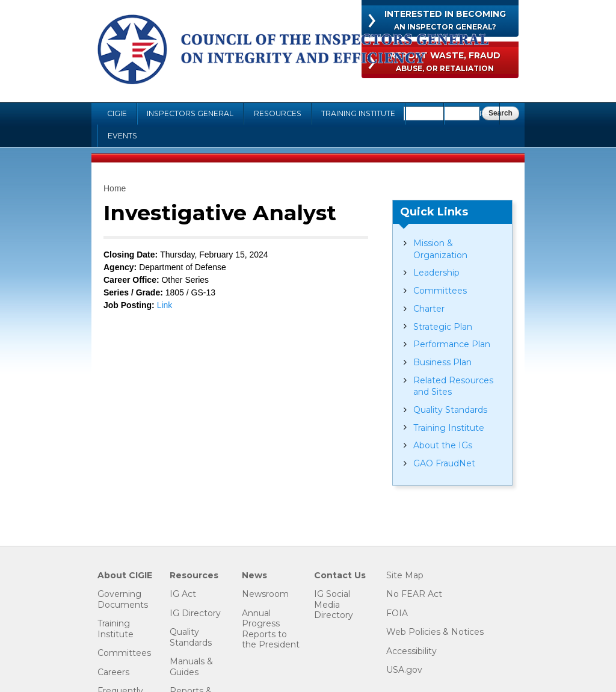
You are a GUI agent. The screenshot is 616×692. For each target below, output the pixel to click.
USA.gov (404, 670)
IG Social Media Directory (334, 605)
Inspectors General (190, 113)
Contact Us (340, 576)
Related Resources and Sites (453, 386)
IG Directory (195, 613)
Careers (472, 113)
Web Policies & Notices (435, 632)
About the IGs (443, 445)
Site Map (405, 576)
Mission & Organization (440, 249)
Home (115, 188)
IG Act (183, 594)
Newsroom (265, 594)
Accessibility (411, 651)
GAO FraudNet (444, 463)
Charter (429, 309)
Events (122, 136)
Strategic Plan (443, 327)
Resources (278, 113)
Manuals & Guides (191, 667)
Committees (440, 291)
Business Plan (442, 362)
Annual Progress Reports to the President (271, 629)
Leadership (436, 273)
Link (165, 305)
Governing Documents (123, 600)
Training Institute (358, 113)
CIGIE (117, 113)
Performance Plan (452, 344)
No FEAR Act (414, 594)
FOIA (425, 113)
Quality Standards (450, 410)
